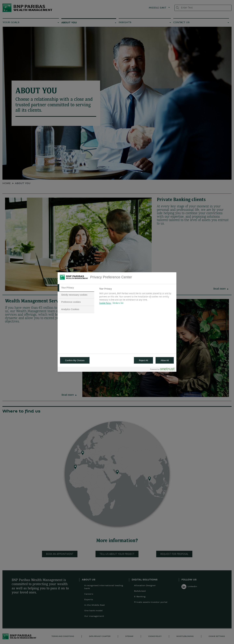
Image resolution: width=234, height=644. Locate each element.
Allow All (165, 360)
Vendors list (118, 303)
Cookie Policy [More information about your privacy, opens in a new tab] (105, 303)
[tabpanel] (136, 297)
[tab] (76, 288)
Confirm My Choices (75, 360)
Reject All (144, 360)
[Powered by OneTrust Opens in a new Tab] (162, 370)
